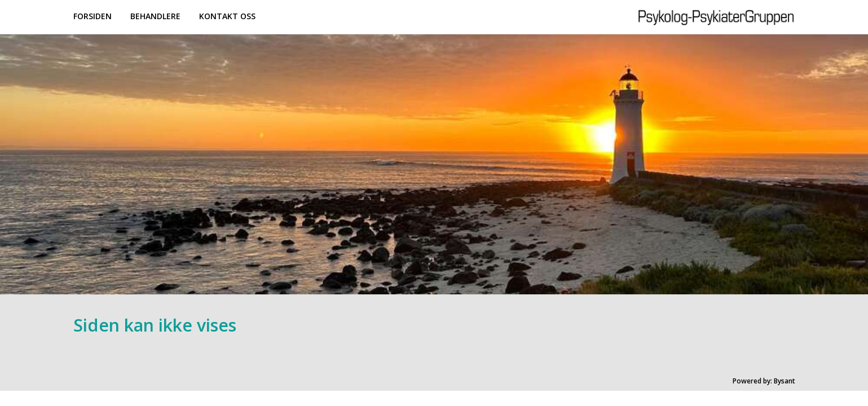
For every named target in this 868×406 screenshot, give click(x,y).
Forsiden (92, 16)
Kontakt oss (227, 16)
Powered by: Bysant (764, 381)
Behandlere (155, 16)
